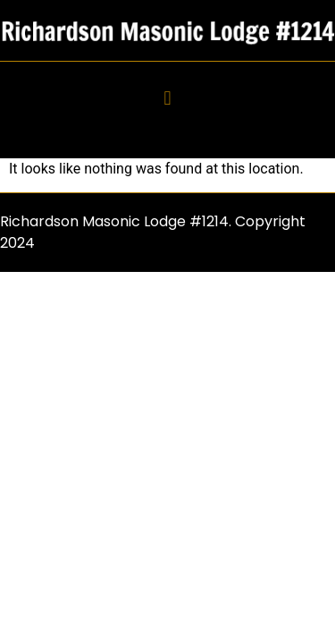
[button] (167, 99)
